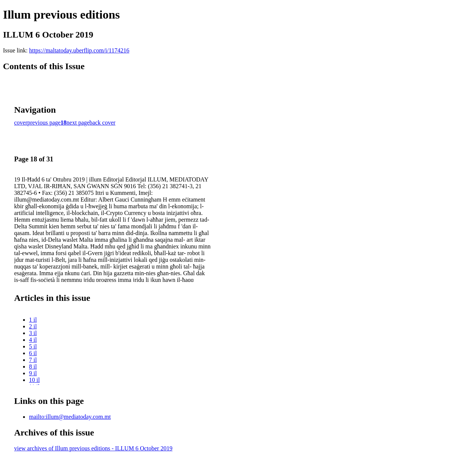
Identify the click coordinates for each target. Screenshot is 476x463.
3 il (33, 333)
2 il (33, 326)
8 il (33, 366)
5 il (33, 346)
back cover (103, 123)
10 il (34, 380)
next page (78, 123)
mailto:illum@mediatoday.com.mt (70, 417)
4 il (33, 340)
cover (21, 123)
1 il (33, 320)
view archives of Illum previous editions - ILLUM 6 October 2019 (93, 448)
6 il (33, 353)
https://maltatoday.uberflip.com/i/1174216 (79, 50)
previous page (44, 123)
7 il (33, 360)
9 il (33, 373)
